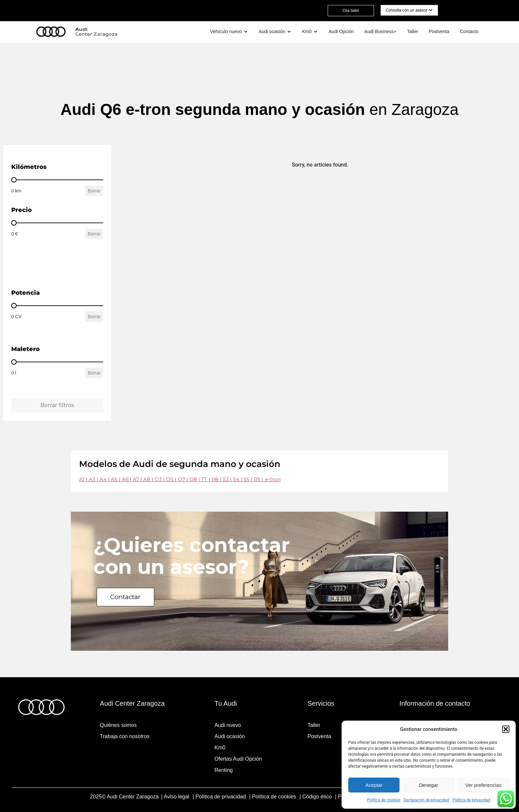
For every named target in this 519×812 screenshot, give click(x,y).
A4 (103, 479)
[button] (506, 729)
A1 (82, 479)
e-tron (273, 479)
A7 (136, 479)
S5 (247, 479)
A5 (114, 479)
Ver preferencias (483, 785)
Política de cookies (384, 800)
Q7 (181, 479)
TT (204, 479)
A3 (92, 479)
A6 (125, 479)
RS (257, 479)
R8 (215, 479)
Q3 (158, 479)
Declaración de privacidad (426, 800)
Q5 (170, 479)
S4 (236, 479)
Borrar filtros (57, 405)
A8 (147, 479)
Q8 (193, 479)
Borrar (94, 191)
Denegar (429, 785)
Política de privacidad (471, 800)
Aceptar (374, 785)
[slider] (14, 180)
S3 (226, 479)
